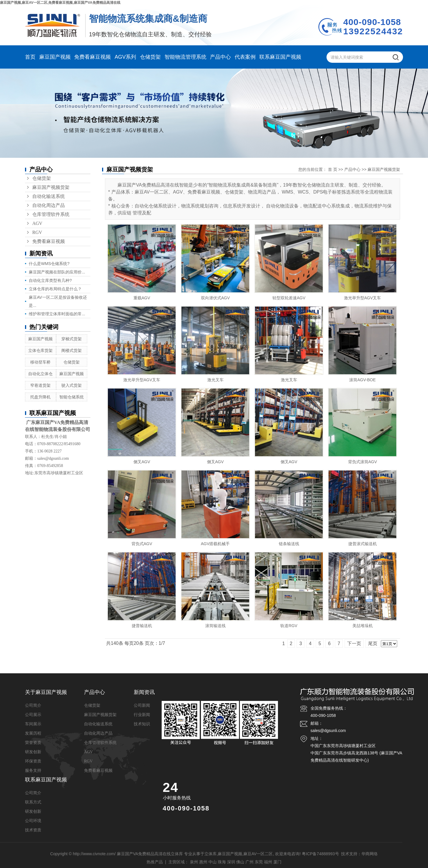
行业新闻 (142, 715)
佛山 (240, 862)
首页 (30, 57)
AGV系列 (125, 57)
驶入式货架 (72, 385)
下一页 (354, 644)
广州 (249, 862)
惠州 (203, 862)
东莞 (259, 862)
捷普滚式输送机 (363, 544)
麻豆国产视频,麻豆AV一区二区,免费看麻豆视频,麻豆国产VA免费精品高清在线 (60, 3)
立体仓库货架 (40, 350)
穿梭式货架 (72, 339)
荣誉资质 (33, 743)
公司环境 (33, 821)
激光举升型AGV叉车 (363, 298)
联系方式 (33, 802)
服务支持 (33, 771)
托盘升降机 (40, 397)
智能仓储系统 (72, 397)
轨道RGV (289, 626)
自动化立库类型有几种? (50, 280)
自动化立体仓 (40, 374)
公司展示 (33, 715)
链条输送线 (289, 544)
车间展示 (33, 724)
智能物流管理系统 (186, 57)
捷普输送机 (142, 626)
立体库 (211, 854)
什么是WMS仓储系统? (49, 264)
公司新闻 (142, 705)
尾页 (373, 644)
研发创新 (33, 752)
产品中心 (220, 57)
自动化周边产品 (49, 205)
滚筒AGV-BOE (362, 380)
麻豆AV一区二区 (258, 854)
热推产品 (155, 862)
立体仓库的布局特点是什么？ (55, 289)
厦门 (277, 862)
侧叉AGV (142, 462)
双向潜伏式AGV (215, 298)
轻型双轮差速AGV (289, 298)
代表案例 (245, 57)
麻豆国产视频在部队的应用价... (57, 272)
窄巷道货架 (40, 385)
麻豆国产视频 (55, 57)
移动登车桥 (40, 362)
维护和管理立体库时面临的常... (57, 314)
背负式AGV (142, 544)
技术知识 (142, 724)
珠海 (222, 862)
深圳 (231, 862)
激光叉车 (215, 380)
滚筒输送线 (215, 626)
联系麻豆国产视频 (280, 57)
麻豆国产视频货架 (51, 187)
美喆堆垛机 (363, 626)
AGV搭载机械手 (215, 544)
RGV (37, 232)
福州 (268, 862)
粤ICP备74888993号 (320, 854)
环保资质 (33, 761)
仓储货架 (150, 57)
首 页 (333, 169)
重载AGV (142, 298)
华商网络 (370, 854)
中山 (213, 862)
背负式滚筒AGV (363, 462)
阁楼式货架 (72, 350)
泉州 (194, 862)
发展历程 (33, 733)
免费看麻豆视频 (92, 57)
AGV (37, 223)
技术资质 (33, 830)
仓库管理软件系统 (51, 214)
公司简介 (33, 705)
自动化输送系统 (49, 196)
